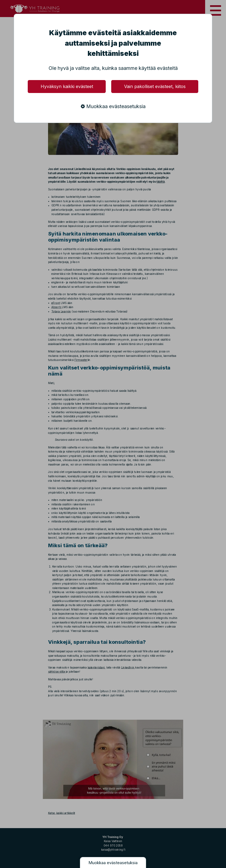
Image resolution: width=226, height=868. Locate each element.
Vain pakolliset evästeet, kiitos (155, 86)
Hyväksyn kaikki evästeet (67, 86)
